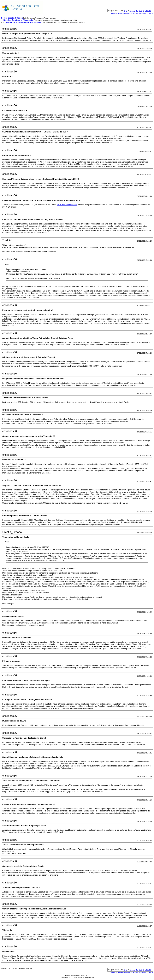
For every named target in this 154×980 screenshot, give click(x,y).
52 (137, 11)
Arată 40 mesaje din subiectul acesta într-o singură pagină (132, 13)
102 (140, 11)
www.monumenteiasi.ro (67, 205)
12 (134, 11)
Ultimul (148, 11)
